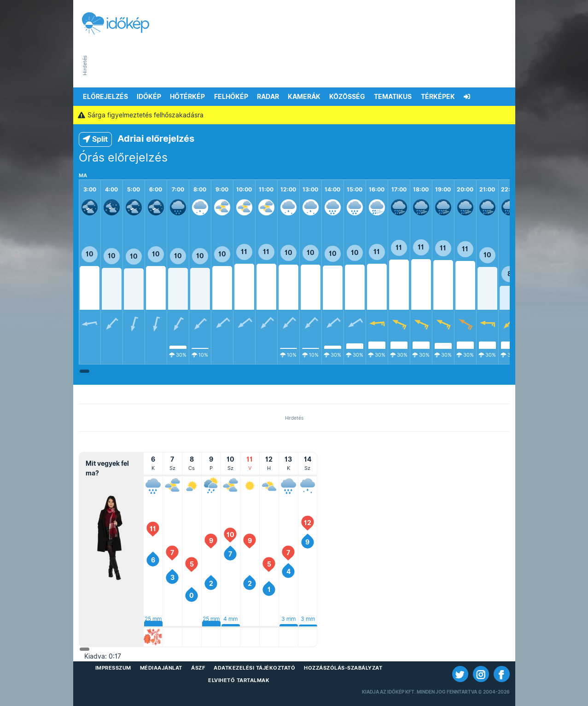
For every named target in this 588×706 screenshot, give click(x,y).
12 (308, 523)
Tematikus (393, 97)
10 (90, 254)
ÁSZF (198, 668)
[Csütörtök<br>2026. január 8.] (192, 486)
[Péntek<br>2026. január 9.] (211, 486)
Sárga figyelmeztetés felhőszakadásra (141, 115)
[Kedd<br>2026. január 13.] (288, 486)
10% (203, 355)
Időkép (149, 97)
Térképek (438, 97)
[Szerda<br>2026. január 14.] (308, 486)
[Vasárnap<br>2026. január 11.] (250, 486)
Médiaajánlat (161, 668)
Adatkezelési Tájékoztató (254, 668)
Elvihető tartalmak (239, 680)
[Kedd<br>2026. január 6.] (153, 486)
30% (181, 355)
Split (95, 139)
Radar (268, 97)
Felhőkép (231, 97)
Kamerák (304, 97)
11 (244, 252)
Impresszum (113, 668)
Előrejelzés (105, 97)
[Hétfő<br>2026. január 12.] (269, 486)
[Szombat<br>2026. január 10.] (230, 486)
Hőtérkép (187, 97)
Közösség (347, 97)
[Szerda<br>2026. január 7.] (172, 486)
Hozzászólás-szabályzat (343, 668)
